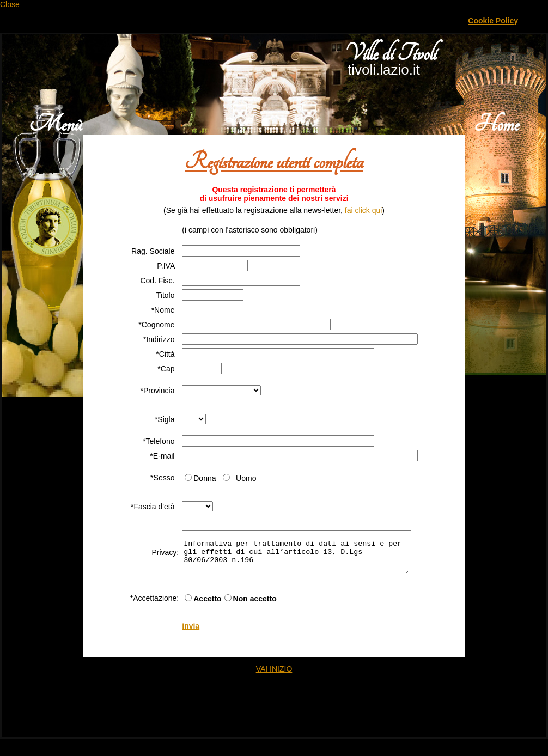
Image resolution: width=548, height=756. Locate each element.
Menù (55, 124)
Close (10, 4)
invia (180, 634)
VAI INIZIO (274, 677)
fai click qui (363, 210)
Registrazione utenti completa (274, 162)
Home (497, 124)
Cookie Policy (493, 21)
